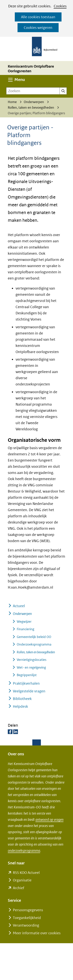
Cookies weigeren (38, 28)
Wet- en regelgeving (31, 667)
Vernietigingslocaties (32, 660)
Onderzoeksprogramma (34, 644)
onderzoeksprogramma (24, 851)
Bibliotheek (22, 699)
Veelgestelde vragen (29, 691)
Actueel (19, 606)
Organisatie (22, 880)
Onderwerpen (22, 614)
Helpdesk (20, 706)
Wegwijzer (24, 622)
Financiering (26, 629)
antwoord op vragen (49, 820)
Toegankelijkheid (27, 918)
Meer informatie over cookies (37, 933)
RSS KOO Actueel (26, 873)
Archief (18, 888)
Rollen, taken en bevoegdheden (36, 652)
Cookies (60, 6)
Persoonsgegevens (28, 910)
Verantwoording (26, 925)
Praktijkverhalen (26, 683)
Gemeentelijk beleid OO (34, 637)
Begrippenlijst (27, 675)
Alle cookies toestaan (38, 17)
